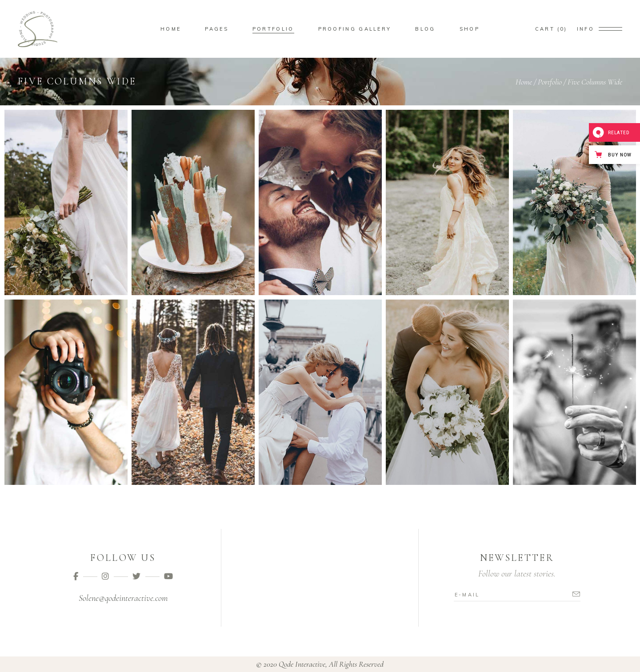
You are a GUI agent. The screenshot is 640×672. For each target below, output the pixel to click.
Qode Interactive (302, 664)
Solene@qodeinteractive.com (123, 598)
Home (524, 82)
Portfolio (550, 82)
